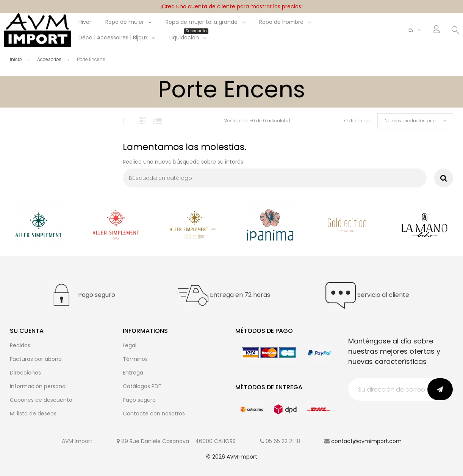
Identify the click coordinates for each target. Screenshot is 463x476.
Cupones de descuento (41, 400)
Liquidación (188, 37)
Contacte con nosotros (154, 414)
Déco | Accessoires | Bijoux (113, 37)
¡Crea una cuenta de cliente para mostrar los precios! (232, 6)
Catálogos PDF (142, 386)
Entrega (133, 373)
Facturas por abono (36, 359)
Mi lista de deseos (33, 414)
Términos (135, 359)
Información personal (38, 386)
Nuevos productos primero (415, 121)
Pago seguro (139, 400)
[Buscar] (275, 178)
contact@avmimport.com (366, 441)
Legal (130, 345)
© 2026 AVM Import (232, 457)
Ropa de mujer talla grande (202, 22)
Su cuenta (27, 331)
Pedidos (20, 345)
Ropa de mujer (125, 22)
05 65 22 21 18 (283, 441)
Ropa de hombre (281, 22)
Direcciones (25, 373)
